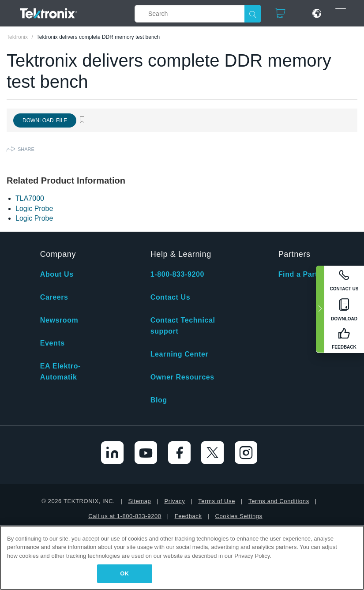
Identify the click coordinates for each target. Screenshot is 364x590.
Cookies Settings (239, 516)
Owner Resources (182, 377)
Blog (159, 400)
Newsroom (59, 320)
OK (124, 573)
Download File (45, 120)
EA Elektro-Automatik (60, 372)
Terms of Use (217, 501)
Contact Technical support (183, 326)
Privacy (174, 501)
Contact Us (170, 297)
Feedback (188, 516)
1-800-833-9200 (177, 274)
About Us (57, 274)
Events (53, 343)
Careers (54, 297)
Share (26, 149)
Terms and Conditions (279, 501)
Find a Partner (304, 274)
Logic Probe (34, 209)
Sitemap (140, 501)
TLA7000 (30, 198)
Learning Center (180, 354)
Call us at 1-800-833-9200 (125, 516)
